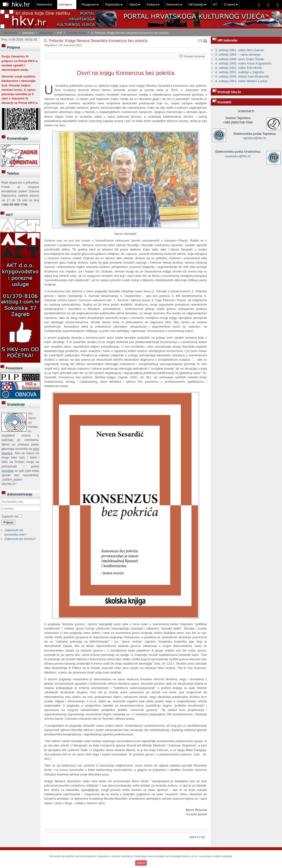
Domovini (173, 4)
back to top (197, 837)
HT (215, 4)
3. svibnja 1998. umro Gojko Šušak (240, 59)
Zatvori (141, 863)
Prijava (8, 522)
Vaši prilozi (46, 33)
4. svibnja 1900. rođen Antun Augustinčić (243, 63)
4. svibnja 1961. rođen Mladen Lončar (241, 81)
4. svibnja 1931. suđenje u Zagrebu (240, 72)
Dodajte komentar (194, 56)
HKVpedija (196, 4)
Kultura (152, 4)
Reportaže (113, 4)
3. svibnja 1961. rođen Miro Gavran (240, 50)
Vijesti (133, 4)
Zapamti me (10, 516)
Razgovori (89, 4)
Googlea (7, 471)
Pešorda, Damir (77, 33)
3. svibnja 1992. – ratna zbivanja (238, 54)
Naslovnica (44, 4)
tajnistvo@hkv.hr (255, 138)
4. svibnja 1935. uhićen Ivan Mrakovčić (242, 76)
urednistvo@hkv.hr (238, 156)
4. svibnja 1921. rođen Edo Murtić (239, 68)
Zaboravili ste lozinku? (20, 539)
